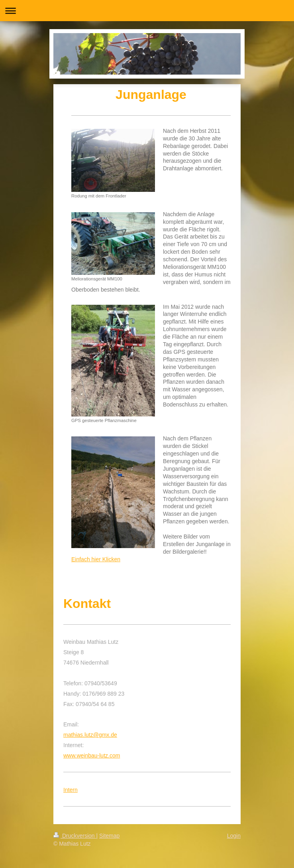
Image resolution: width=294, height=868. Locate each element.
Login (234, 836)
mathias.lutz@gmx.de (90, 735)
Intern (71, 790)
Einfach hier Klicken (96, 559)
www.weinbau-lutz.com (92, 756)
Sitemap (109, 836)
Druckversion (75, 836)
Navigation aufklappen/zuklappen (147, 11)
